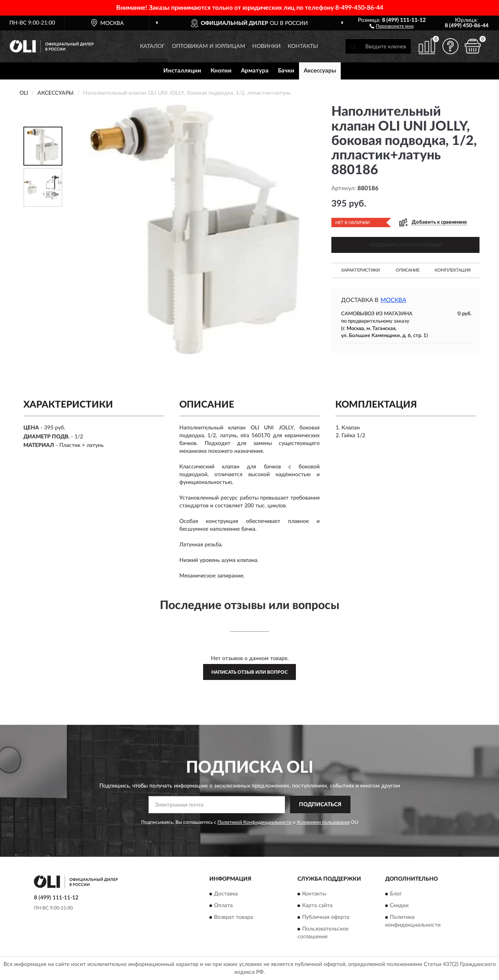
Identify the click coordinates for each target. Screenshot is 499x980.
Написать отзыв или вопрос (249, 672)
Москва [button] (393, 300)
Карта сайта (317, 906)
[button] (392, 26)
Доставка (226, 894)
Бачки (286, 71)
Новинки (266, 46)
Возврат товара (234, 918)
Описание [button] (408, 270)
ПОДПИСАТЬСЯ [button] (320, 805)
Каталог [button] (152, 46)
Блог (396, 894)
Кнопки (221, 71)
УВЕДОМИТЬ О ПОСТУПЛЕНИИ (406, 245)
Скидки (399, 906)
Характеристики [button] (360, 270)
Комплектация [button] (453, 270)
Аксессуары (320, 71)
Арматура (255, 71)
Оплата (223, 906)
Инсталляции (182, 71)
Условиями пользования (323, 822)
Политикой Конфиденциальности (255, 822)
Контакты (303, 46)
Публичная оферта (326, 918)
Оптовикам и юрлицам (209, 46)
